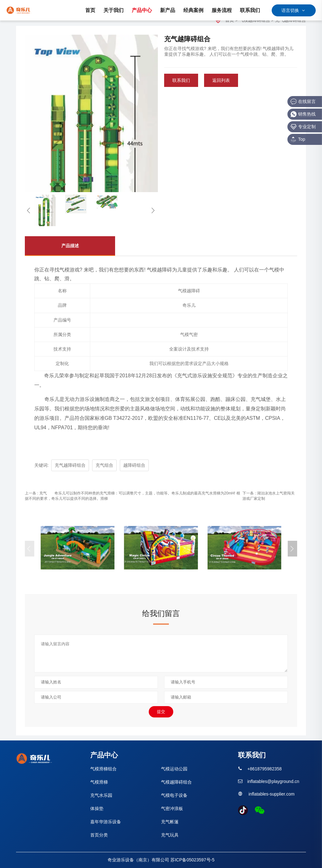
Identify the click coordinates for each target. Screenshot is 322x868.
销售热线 (303, 114)
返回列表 (221, 80)
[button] (292, 549)
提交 (161, 712)
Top (298, 139)
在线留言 (303, 102)
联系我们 (181, 80)
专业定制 (303, 127)
